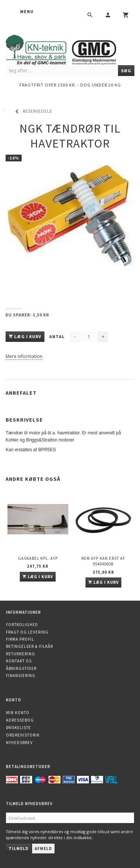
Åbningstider (21, 668)
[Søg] (126, 71)
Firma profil (20, 639)
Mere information (24, 356)
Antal (57, 336)
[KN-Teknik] (70, 49)
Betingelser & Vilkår (29, 646)
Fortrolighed (22, 625)
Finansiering (21, 676)
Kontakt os (19, 661)
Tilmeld (18, 849)
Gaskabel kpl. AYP (38, 558)
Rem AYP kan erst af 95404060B (103, 561)
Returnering (21, 654)
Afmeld (43, 849)
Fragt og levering (27, 632)
